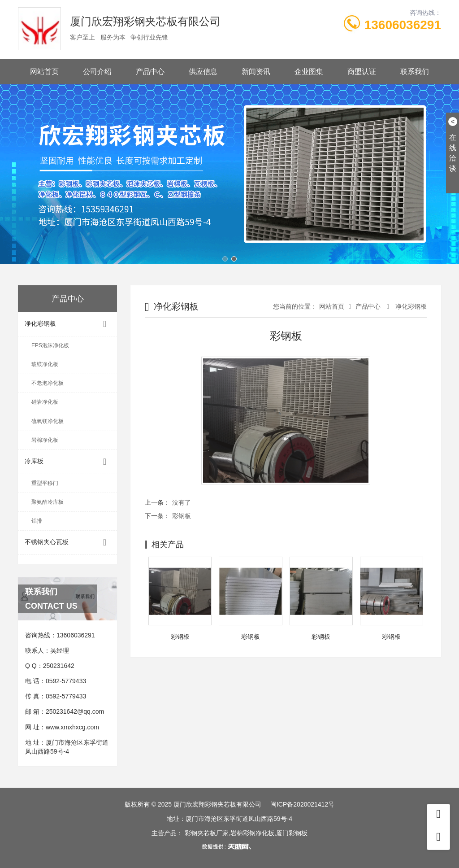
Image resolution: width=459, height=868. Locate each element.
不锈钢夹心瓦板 (67, 543)
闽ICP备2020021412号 (302, 804)
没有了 (182, 502)
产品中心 (150, 72)
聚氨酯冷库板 (48, 502)
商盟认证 (362, 72)
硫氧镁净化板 (48, 421)
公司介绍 (97, 72)
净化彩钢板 (67, 324)
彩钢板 (182, 516)
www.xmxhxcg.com (72, 727)
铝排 (37, 521)
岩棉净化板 (45, 440)
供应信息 (203, 72)
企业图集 (309, 72)
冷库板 (67, 462)
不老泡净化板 (48, 383)
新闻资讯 (256, 72)
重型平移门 (45, 483)
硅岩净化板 (45, 402)
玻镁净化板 (45, 364)
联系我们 (415, 72)
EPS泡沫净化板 (50, 345)
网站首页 (44, 72)
